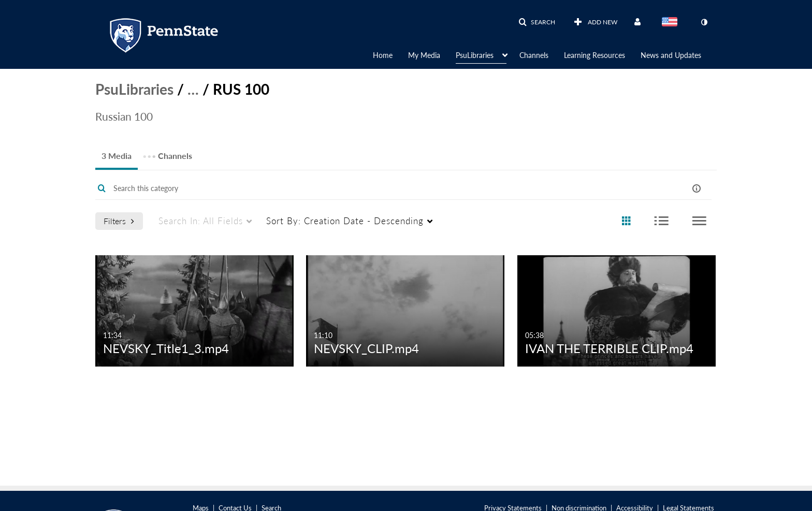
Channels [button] (534, 55)
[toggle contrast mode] (704, 22)
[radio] (626, 221)
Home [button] (383, 55)
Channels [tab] (167, 152)
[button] (537, 22)
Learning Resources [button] (594, 55)
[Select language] (672, 23)
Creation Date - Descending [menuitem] (345, 221)
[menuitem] (390, 54)
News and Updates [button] (671, 55)
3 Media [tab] (117, 156)
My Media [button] (424, 55)
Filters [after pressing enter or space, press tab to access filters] (119, 221)
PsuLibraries (134, 89)
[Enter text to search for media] (371, 188)
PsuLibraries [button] (475, 55)
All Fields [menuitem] (201, 221)
